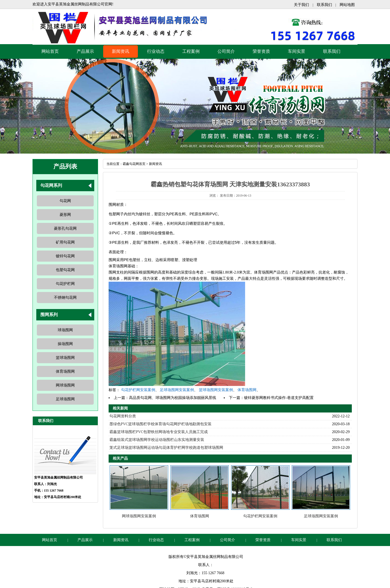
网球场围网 (65, 385)
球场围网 (65, 330)
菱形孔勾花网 (65, 228)
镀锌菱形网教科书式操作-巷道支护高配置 (279, 398)
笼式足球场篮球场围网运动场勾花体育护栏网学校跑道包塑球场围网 (166, 448)
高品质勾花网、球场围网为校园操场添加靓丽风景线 (173, 398)
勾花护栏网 (65, 284)
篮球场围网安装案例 (216, 390)
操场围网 (65, 344)
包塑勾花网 (65, 270)
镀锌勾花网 (65, 256)
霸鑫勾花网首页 (134, 164)
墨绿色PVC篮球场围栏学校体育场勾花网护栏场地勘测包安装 (160, 424)
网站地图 (347, 5)
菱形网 (65, 215)
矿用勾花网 (65, 242)
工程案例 (191, 51)
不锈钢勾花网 (65, 298)
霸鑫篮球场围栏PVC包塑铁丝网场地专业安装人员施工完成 (159, 432)
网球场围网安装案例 (139, 516)
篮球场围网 (65, 358)
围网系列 (49, 315)
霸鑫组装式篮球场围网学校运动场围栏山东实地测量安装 (157, 440)
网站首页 (50, 51)
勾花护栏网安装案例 (138, 390)
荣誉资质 (261, 51)
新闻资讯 (121, 51)
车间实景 (297, 51)
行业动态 (156, 51)
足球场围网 (65, 399)
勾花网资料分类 (123, 416)
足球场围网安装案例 (177, 390)
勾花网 (65, 201)
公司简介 (226, 51)
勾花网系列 (51, 185)
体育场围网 (65, 371)
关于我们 (301, 5)
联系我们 (324, 5)
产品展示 (85, 51)
